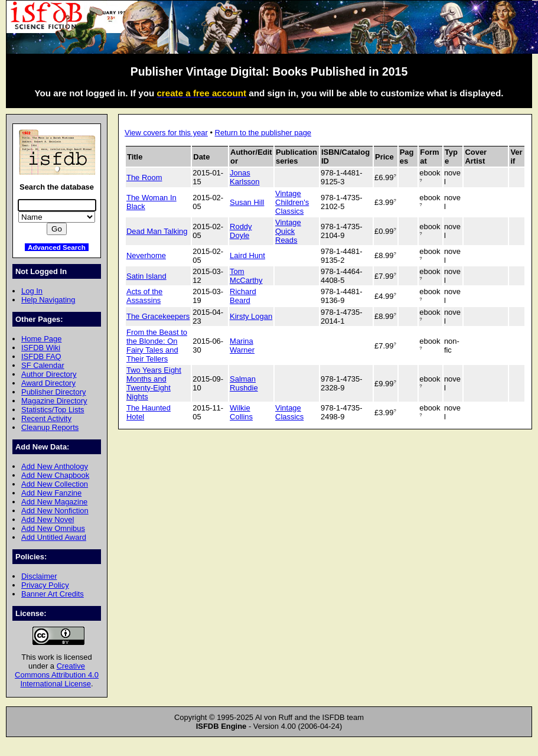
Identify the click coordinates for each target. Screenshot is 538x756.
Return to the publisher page (263, 133)
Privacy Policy (45, 585)
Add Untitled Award (54, 537)
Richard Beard (243, 296)
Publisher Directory (53, 392)
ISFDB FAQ (41, 356)
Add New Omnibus (53, 528)
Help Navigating (48, 300)
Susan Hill (247, 202)
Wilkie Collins (241, 412)
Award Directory (48, 383)
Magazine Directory (54, 401)
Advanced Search (57, 247)
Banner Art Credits (53, 594)
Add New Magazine (54, 502)
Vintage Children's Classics (292, 202)
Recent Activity (46, 418)
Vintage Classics (289, 412)
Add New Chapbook (55, 475)
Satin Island (146, 276)
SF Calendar (43, 365)
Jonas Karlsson (244, 177)
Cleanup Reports (50, 427)
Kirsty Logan (251, 316)
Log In (32, 291)
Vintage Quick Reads (288, 231)
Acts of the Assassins (144, 296)
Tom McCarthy (246, 276)
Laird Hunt (247, 255)
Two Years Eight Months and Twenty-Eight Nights (154, 383)
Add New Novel (48, 519)
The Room (144, 177)
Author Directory (49, 374)
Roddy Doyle (241, 231)
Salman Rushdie (244, 383)
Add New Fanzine (51, 493)
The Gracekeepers (158, 316)
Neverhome (146, 255)
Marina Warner (242, 346)
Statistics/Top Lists (53, 410)
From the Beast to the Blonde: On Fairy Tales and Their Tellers (157, 346)
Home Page (41, 339)
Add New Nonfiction (55, 511)
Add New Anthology (55, 466)
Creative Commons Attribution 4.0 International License (57, 675)
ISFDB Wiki (41, 348)
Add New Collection (55, 484)
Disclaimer (39, 576)
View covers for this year (166, 133)
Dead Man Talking (157, 231)
